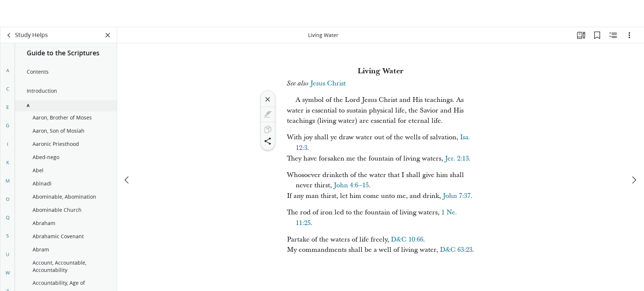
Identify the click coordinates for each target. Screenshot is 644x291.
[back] (9, 35)
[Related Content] (613, 35)
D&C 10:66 (407, 240)
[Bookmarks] (597, 35)
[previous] (127, 153)
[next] (634, 153)
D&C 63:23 (456, 250)
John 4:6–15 (351, 185)
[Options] (629, 35)
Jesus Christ (328, 83)
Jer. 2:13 (457, 159)
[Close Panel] (108, 35)
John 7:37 (457, 196)
